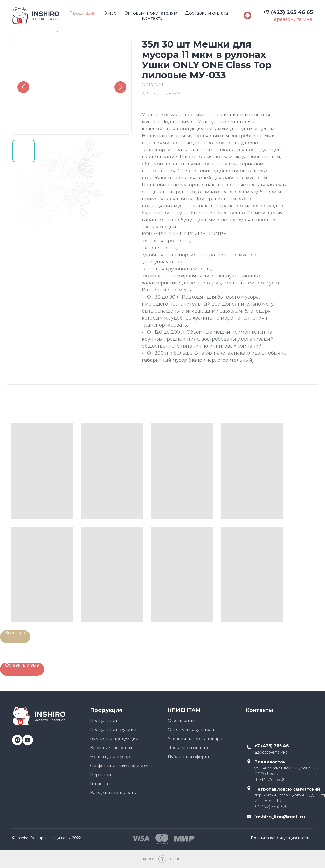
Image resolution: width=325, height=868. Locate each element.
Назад (51, 30)
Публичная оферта (188, 757)
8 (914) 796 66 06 (270, 779)
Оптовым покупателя (191, 730)
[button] (22, 669)
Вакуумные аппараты (113, 793)
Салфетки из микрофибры (119, 766)
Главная (21, 30)
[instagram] (15, 738)
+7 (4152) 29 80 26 (271, 806)
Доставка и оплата (188, 748)
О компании (182, 720)
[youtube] (26, 738)
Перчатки (101, 775)
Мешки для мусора (111, 757)
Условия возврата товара (195, 739)
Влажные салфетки (111, 748)
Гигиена (99, 784)
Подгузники (104, 720)
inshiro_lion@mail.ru (280, 817)
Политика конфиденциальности (281, 838)
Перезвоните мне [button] (271, 752)
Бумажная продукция (114, 739)
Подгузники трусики (113, 730)
